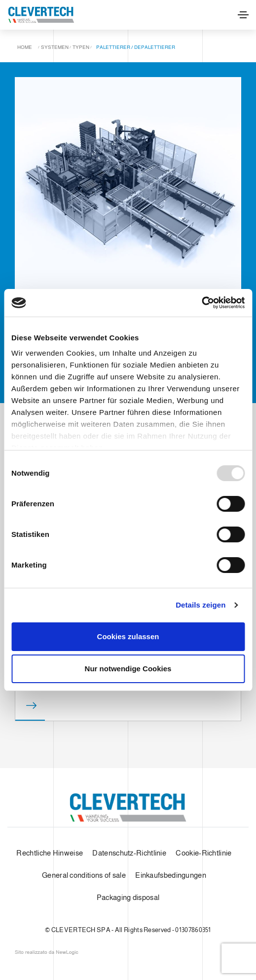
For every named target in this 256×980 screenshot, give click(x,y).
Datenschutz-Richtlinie (129, 853)
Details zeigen (201, 605)
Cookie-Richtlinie (203, 853)
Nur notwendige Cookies (128, 669)
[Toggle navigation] (243, 15)
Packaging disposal (128, 897)
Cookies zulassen (128, 636)
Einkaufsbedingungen (171, 875)
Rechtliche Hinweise (50, 853)
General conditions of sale (84, 875)
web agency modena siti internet (47, 952)
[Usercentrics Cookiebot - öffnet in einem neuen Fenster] (201, 303)
